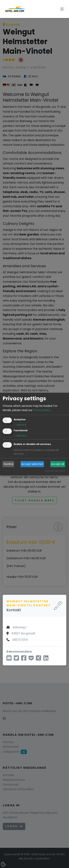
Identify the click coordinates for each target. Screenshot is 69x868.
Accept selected (32, 464)
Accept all (58, 464)
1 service (20, 425)
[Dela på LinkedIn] (46, 659)
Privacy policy (42, 410)
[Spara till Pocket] (31, 659)
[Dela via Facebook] (24, 659)
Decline (8, 464)
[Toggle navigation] (62, 9)
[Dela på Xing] (38, 659)
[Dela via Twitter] (16, 659)
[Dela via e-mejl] (9, 659)
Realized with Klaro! (55, 471)
